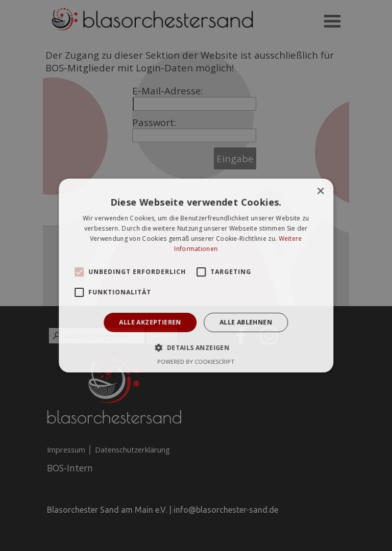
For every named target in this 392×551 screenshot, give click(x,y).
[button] (79, 272)
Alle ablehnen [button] (246, 322)
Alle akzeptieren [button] (150, 322)
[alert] (196, 275)
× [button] (320, 192)
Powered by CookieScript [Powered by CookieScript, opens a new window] (196, 361)
